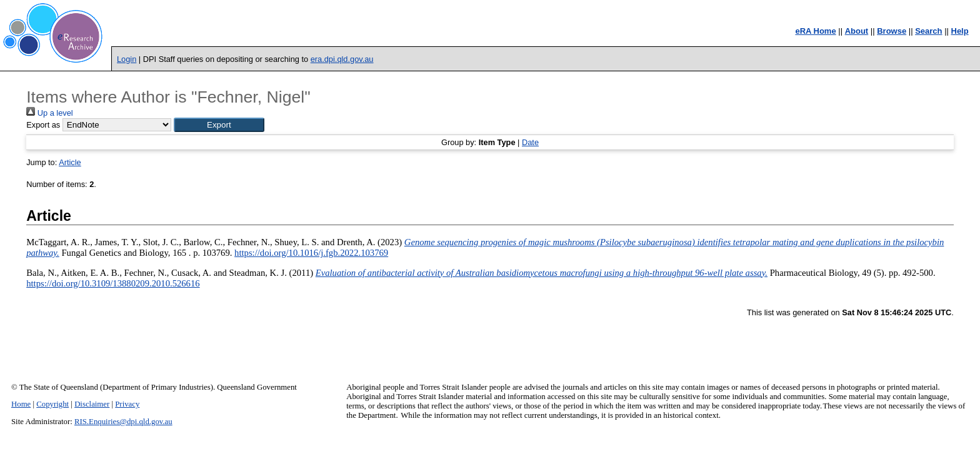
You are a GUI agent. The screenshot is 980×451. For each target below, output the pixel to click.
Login (127, 59)
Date (530, 142)
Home (21, 404)
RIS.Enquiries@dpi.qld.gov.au (123, 422)
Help (960, 31)
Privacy (127, 404)
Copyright (52, 404)
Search (928, 31)
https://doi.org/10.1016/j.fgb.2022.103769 (311, 253)
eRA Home (815, 31)
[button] (219, 125)
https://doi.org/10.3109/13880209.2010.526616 (113, 283)
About (857, 31)
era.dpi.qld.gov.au (342, 59)
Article (70, 162)
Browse (892, 31)
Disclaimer (92, 404)
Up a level (49, 113)
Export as (43, 125)
